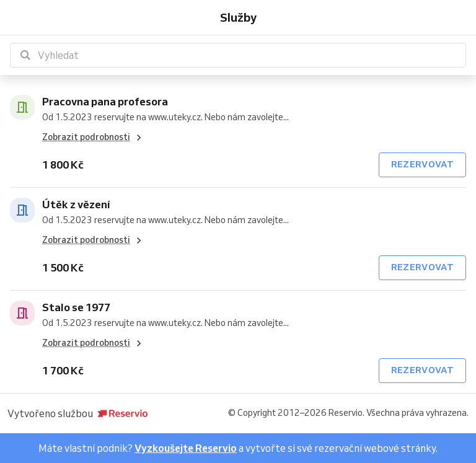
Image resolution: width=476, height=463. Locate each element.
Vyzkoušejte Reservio (186, 448)
